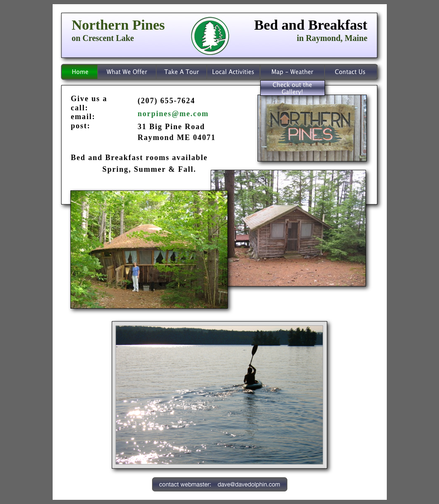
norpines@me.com (173, 114)
